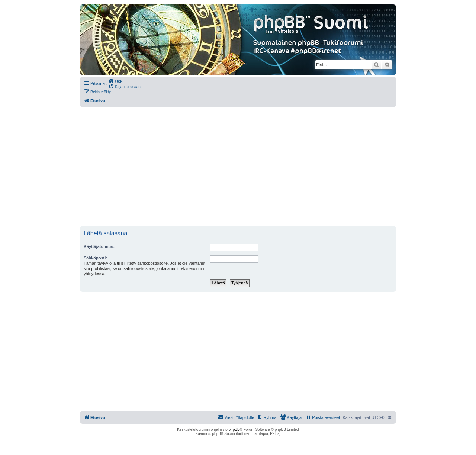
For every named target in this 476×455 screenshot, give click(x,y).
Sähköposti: (95, 258)
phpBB (234, 430)
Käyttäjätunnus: (99, 246)
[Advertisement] (238, 167)
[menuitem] (115, 81)
